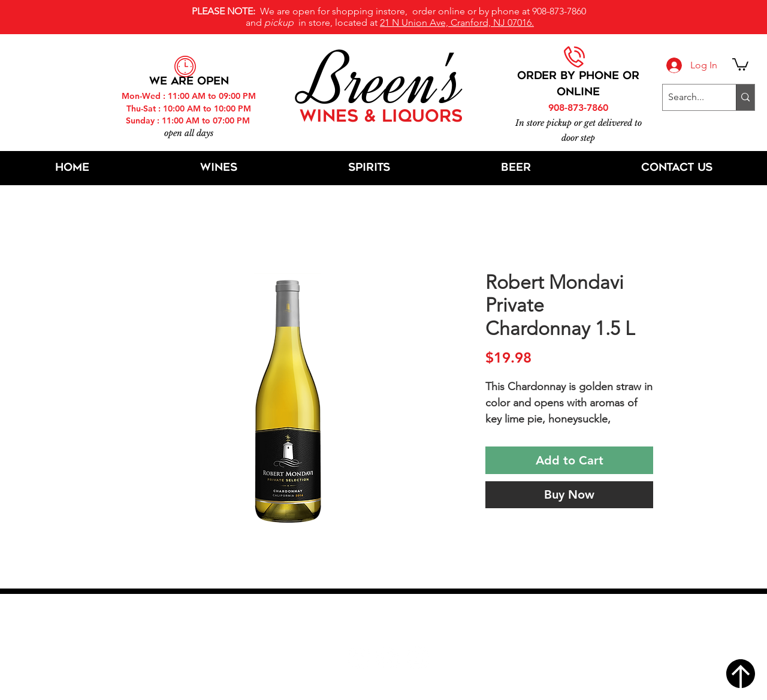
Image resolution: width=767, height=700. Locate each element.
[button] (740, 64)
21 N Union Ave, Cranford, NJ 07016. (457, 22)
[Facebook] (359, 658)
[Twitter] (388, 658)
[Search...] (689, 97)
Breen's (383, 81)
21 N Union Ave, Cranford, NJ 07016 (390, 621)
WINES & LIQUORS (381, 117)
